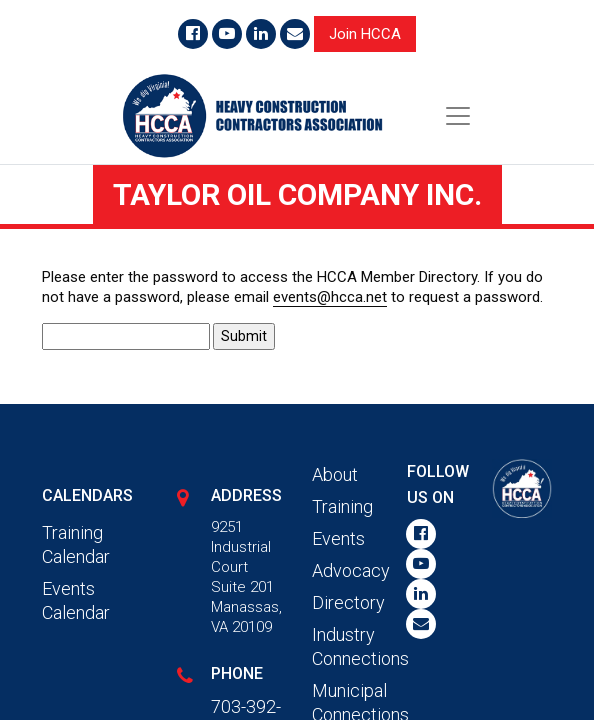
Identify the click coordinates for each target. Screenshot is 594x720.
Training (342, 506)
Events (338, 538)
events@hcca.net (330, 297)
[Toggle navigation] (458, 116)
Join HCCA (365, 34)
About (335, 474)
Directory (348, 602)
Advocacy (351, 570)
